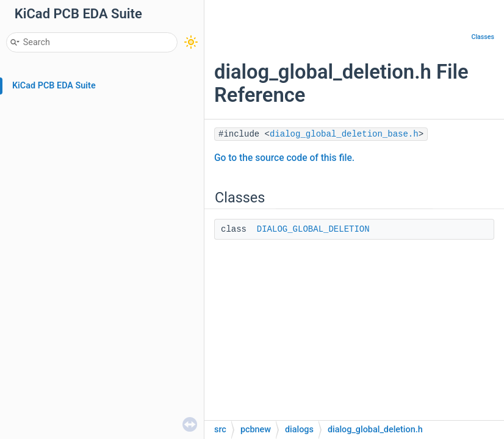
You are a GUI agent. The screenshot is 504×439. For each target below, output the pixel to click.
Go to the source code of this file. (284, 158)
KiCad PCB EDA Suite (54, 86)
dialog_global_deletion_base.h (344, 134)
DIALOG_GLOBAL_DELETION (313, 229)
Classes (483, 37)
